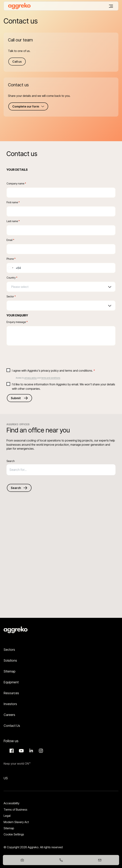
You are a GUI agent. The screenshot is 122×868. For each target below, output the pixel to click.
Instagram (40, 751)
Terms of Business (15, 810)
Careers (9, 715)
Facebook (11, 751)
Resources (11, 693)
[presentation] (34, 356)
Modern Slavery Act (16, 822)
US (6, 778)
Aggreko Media (21, 751)
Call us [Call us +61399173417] (17, 62)
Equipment (11, 682)
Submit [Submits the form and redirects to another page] (16, 398)
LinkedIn (31, 751)
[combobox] (10, 268)
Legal (7, 816)
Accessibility (11, 803)
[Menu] (111, 6)
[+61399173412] (61, 860)
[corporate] (19, 6)
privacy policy (31, 378)
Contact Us (12, 726)
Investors (10, 704)
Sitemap (10, 671)
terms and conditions (51, 378)
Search (11, 461)
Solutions (10, 660)
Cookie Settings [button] (14, 834)
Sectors (9, 650)
